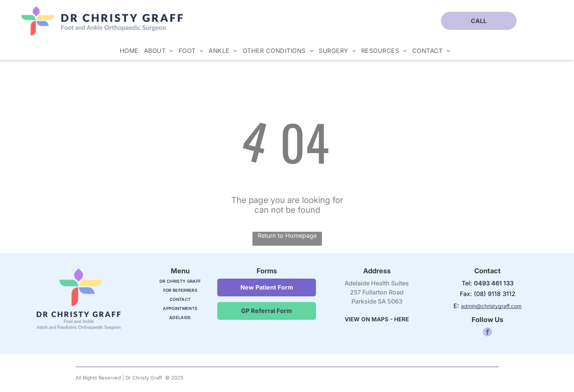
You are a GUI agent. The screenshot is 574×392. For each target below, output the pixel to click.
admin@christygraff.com (491, 306)
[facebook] (487, 333)
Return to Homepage (287, 236)
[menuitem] (129, 51)
